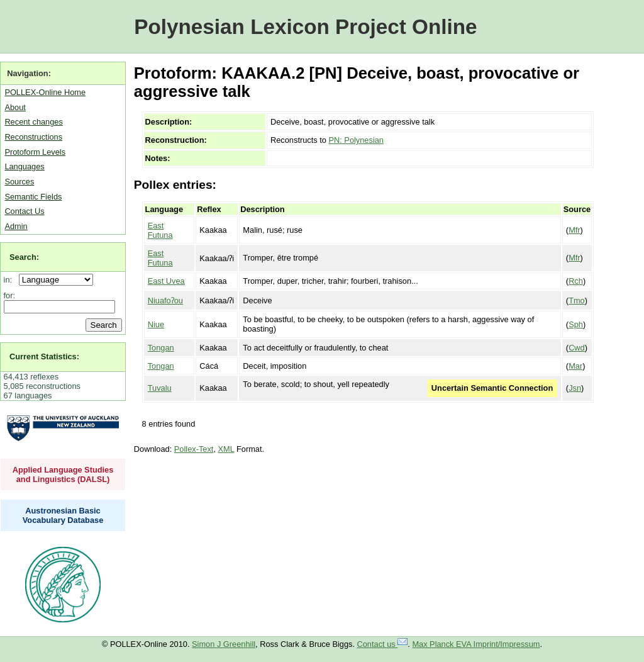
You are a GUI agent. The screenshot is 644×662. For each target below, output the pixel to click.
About (15, 107)
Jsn (575, 388)
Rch (576, 281)
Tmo (577, 300)
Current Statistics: (44, 356)
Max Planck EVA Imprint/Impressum (476, 644)
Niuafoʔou (165, 300)
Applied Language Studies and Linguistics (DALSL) (63, 474)
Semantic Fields (33, 197)
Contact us (383, 644)
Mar (575, 366)
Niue (156, 324)
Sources (19, 182)
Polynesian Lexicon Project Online (305, 27)
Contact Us (24, 211)
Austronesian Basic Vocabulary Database (63, 515)
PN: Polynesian (356, 140)
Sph (576, 324)
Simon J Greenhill (224, 644)
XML (226, 449)
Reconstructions (33, 137)
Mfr (574, 230)
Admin (16, 226)
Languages (24, 166)
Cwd (577, 348)
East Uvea (166, 281)
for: (10, 295)
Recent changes (33, 122)
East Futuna (160, 230)
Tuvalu (160, 388)
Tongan (161, 348)
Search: (24, 257)
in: (10, 280)
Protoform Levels (35, 152)
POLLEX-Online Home (45, 92)
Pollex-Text (194, 449)
